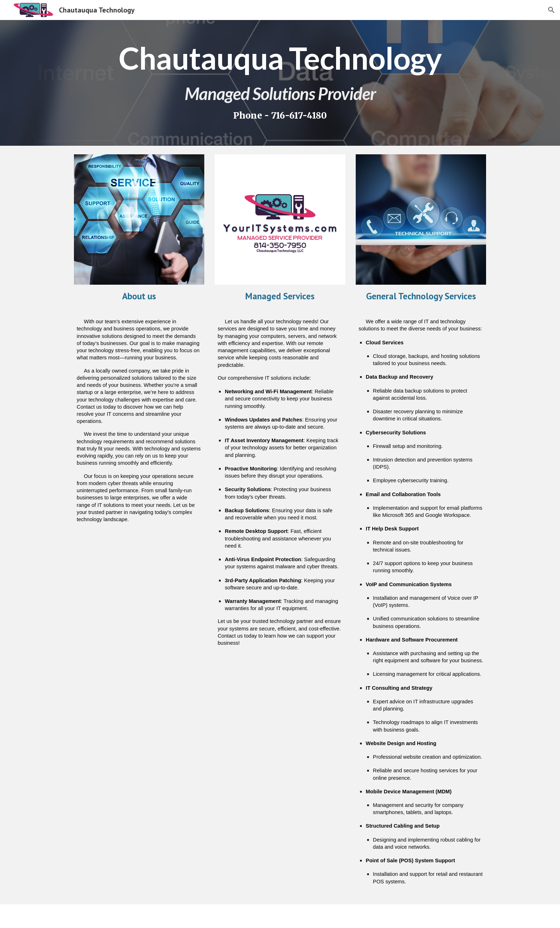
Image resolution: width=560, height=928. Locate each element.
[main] (280, 83)
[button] (551, 10)
